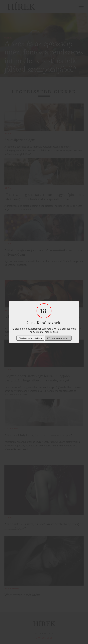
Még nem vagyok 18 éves (58, 338)
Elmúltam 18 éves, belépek (30, 338)
